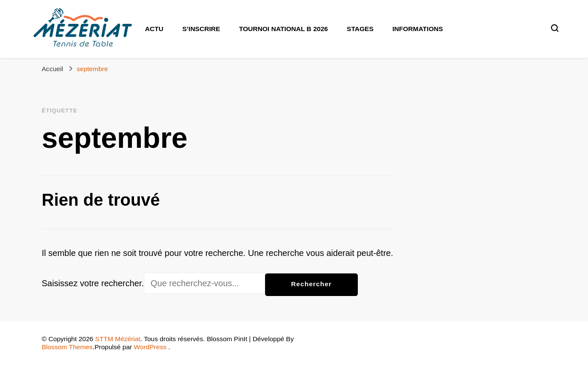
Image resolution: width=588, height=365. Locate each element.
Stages (360, 29)
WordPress (150, 347)
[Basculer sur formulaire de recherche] (555, 28)
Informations (418, 29)
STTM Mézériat (118, 339)
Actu (154, 29)
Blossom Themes (67, 347)
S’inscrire (201, 29)
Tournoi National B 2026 (284, 29)
